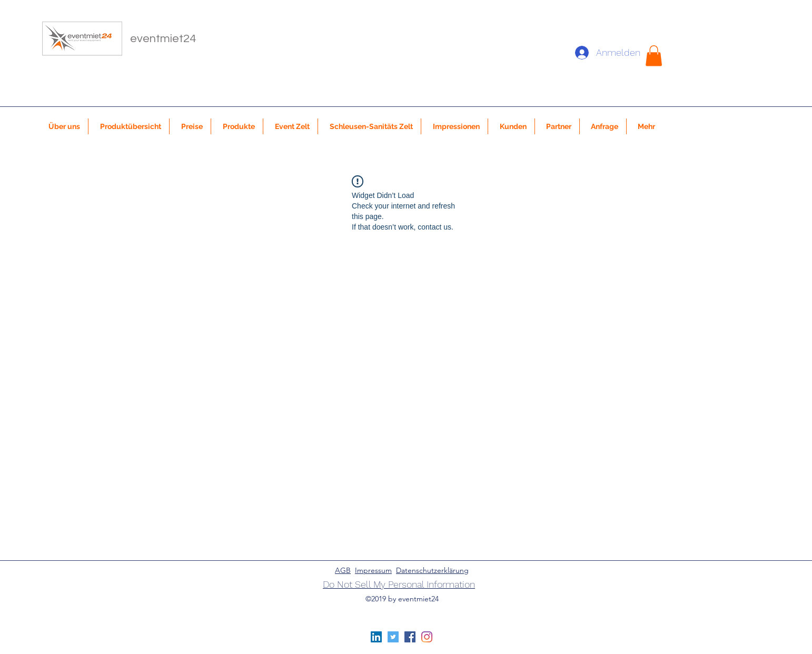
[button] (654, 56)
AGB (343, 570)
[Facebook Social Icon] (410, 637)
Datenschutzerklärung (432, 570)
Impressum (373, 570)
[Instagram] (427, 637)
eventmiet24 (163, 39)
